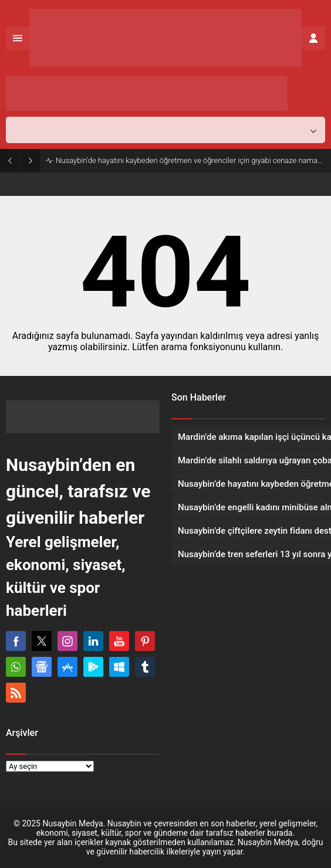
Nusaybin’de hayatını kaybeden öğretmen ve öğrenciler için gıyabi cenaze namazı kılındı (190, 160)
